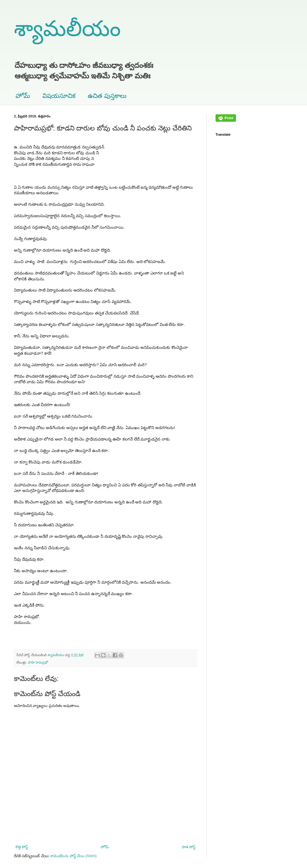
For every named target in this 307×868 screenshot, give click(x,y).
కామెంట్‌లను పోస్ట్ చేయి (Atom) (73, 856)
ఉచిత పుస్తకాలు (107, 96)
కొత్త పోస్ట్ (22, 847)
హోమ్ (23, 96)
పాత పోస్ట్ (189, 847)
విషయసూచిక (59, 96)
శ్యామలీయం (67, 28)
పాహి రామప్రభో (38, 662)
